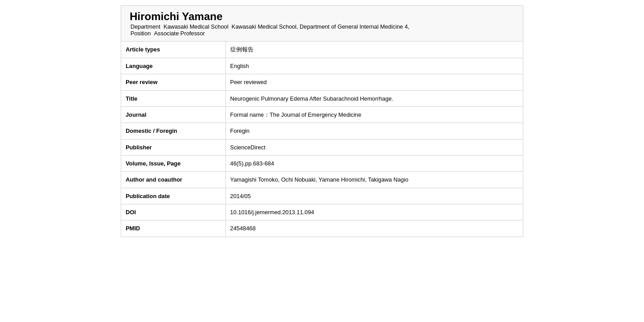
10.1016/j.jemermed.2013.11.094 (272, 212)
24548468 (243, 228)
